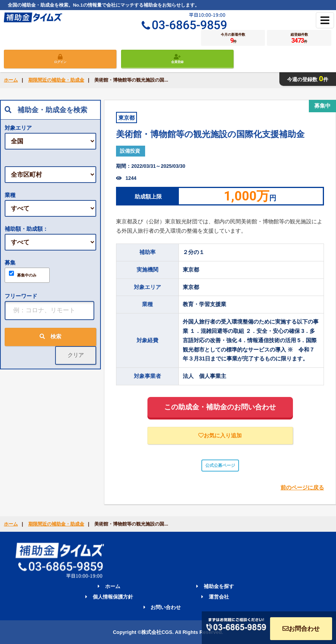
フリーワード (21, 296)
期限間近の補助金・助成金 (56, 80)
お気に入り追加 (220, 435)
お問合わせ (301, 629)
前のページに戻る (302, 487)
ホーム (11, 80)
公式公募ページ (220, 465)
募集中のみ (23, 274)
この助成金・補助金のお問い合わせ (220, 407)
